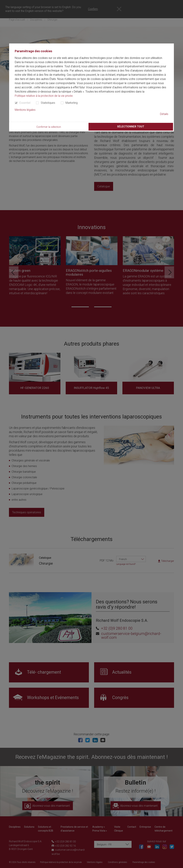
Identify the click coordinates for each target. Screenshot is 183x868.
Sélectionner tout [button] (131, 127)
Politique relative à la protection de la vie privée (44, 96)
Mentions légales (25, 110)
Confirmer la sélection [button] (49, 127)
